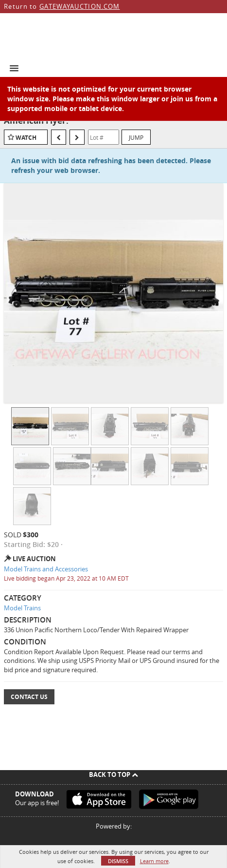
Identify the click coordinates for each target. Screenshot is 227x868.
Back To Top (113, 774)
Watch (26, 138)
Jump (136, 137)
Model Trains (22, 608)
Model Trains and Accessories (46, 569)
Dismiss (118, 861)
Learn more (154, 861)
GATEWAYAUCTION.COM (79, 6)
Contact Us (29, 697)
